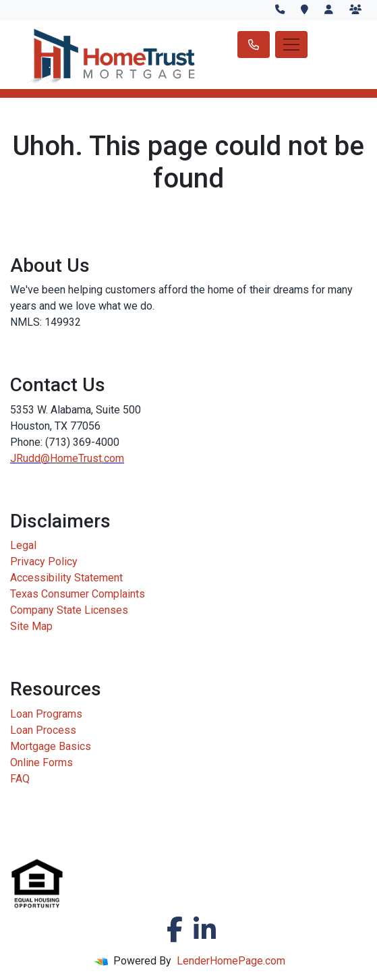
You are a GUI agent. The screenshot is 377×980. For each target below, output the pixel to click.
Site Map (31, 626)
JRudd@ (30, 458)
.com (113, 458)
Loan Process (43, 730)
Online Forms (41, 762)
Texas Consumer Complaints (78, 594)
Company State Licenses (69, 610)
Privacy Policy (44, 561)
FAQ (20, 779)
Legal (23, 545)
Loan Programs (46, 714)
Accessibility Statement (66, 578)
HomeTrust (76, 458)
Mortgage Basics (51, 746)
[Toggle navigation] (291, 45)
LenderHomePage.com (231, 961)
